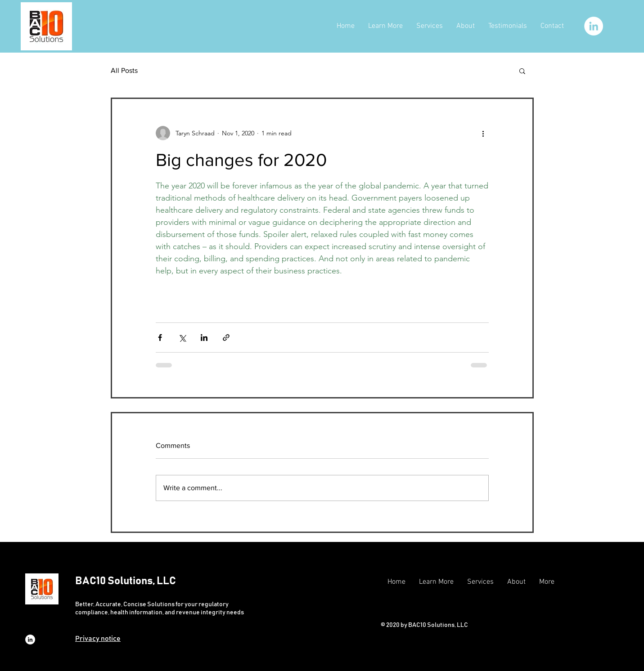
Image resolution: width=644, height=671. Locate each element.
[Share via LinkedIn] (204, 338)
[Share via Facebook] (160, 338)
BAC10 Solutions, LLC (126, 581)
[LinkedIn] (594, 26)
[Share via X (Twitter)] (182, 338)
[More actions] (483, 133)
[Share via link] (226, 338)
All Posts (124, 70)
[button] (522, 71)
